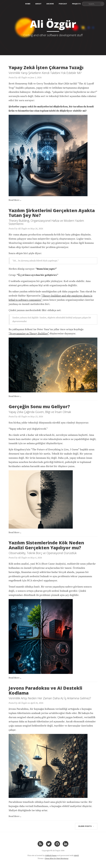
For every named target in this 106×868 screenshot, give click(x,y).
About (38, 4)
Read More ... (15, 200)
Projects (76, 4)
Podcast (63, 4)
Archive (50, 4)
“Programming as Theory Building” (29, 333)
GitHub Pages (51, 855)
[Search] (102, 4)
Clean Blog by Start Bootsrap (57, 858)
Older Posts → (86, 826)
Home (28, 4)
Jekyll (76, 855)
